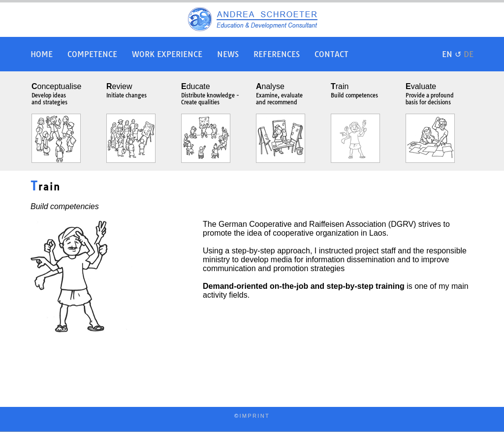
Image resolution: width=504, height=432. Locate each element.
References (277, 54)
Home (42, 54)
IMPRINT (254, 416)
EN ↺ (458, 54)
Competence (92, 54)
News (228, 54)
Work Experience (167, 54)
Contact (331, 54)
